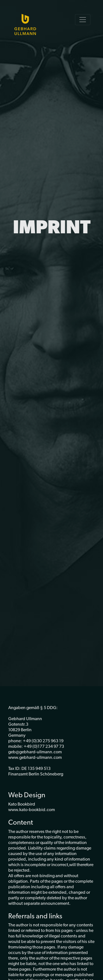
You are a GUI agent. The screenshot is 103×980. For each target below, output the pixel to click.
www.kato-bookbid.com (32, 810)
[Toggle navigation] (83, 20)
